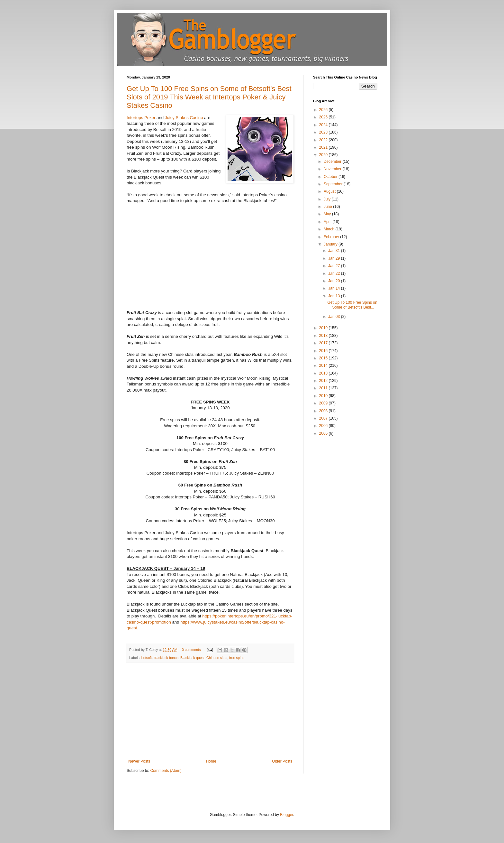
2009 (324, 403)
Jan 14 (334, 288)
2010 (324, 396)
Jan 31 (334, 251)
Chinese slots (217, 658)
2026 (324, 110)
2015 (324, 358)
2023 (324, 132)
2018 (324, 336)
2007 (324, 418)
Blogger (287, 815)
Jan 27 (334, 266)
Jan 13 (334, 296)
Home (211, 761)
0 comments (191, 650)
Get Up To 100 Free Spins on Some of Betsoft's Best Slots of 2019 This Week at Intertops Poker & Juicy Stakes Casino (209, 97)
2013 (324, 373)
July (328, 199)
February (332, 237)
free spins (237, 658)
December (333, 162)
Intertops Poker (141, 118)
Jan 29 (334, 258)
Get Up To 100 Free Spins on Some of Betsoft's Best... (352, 305)
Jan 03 (334, 317)
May (328, 214)
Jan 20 (334, 281)
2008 (324, 411)
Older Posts (282, 761)
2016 (324, 351)
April (328, 222)
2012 (324, 381)
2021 (324, 147)
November (333, 169)
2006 (324, 426)
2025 (324, 117)
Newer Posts (139, 761)
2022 (324, 140)
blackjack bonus (166, 658)
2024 (324, 125)
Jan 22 (334, 273)
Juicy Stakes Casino (184, 118)
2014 (324, 366)
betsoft (147, 658)
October (331, 177)
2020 (324, 155)
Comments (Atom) (166, 771)
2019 (324, 328)
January (331, 244)
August (330, 191)
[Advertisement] (210, 711)
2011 (324, 388)
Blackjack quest (192, 658)
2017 (324, 343)
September (334, 184)
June (328, 207)
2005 (324, 433)
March (330, 229)
